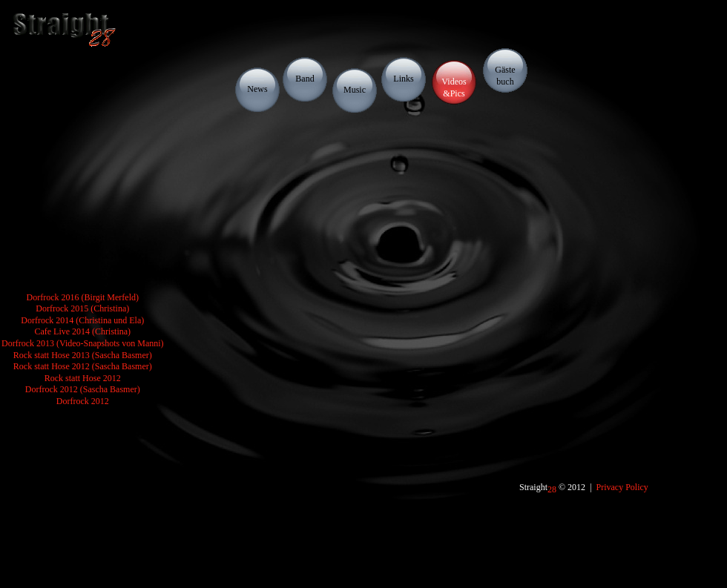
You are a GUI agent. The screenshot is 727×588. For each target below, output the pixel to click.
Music (355, 90)
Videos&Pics (454, 87)
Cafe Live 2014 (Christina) (82, 331)
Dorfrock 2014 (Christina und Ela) (82, 320)
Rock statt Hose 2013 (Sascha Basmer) (83, 355)
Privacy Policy (622, 487)
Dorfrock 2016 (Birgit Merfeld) (83, 297)
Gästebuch (505, 76)
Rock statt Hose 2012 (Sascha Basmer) (83, 366)
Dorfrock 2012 (83, 401)
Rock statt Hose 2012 (83, 378)
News (257, 89)
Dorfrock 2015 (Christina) (82, 308)
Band (305, 79)
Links (403, 79)
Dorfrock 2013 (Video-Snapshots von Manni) (83, 343)
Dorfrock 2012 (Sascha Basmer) (83, 389)
